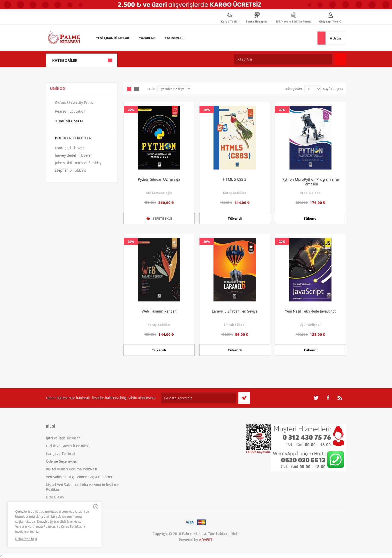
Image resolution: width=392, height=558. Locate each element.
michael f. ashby (88, 163)
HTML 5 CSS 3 (235, 179)
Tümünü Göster (69, 121)
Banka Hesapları (257, 22)
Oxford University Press (74, 102)
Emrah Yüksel (235, 325)
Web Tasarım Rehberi (159, 311)
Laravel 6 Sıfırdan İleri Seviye (235, 311)
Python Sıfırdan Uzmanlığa (159, 179)
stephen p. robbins (70, 170)
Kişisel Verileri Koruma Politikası (71, 469)
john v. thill (64, 163)
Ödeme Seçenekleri (62, 461)
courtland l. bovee (70, 148)
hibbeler (85, 155)
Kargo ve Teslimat (61, 454)
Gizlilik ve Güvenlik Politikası (68, 446)
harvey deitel (65, 155)
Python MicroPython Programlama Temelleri (310, 182)
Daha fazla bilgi (26, 539)
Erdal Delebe (310, 193)
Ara (340, 59)
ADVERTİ (206, 540)
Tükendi (235, 218)
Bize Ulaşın (55, 497)
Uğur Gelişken (310, 325)
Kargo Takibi (230, 22)
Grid (129, 89)
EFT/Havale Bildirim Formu (294, 22)
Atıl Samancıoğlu (159, 193)
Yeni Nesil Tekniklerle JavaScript (310, 311)
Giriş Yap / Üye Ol (331, 22)
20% (131, 110)
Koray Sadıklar (235, 193)
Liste (136, 89)
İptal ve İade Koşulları (63, 438)
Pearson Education (70, 111)
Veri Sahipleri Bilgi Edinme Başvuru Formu (80, 477)
